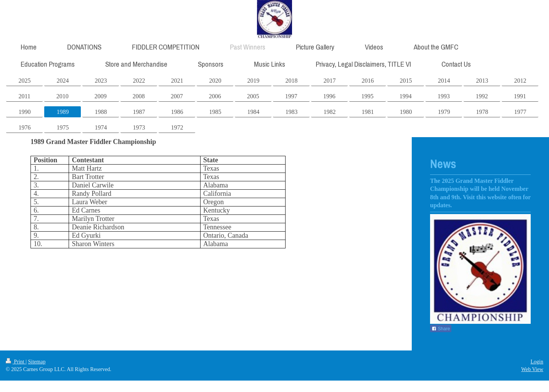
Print (16, 362)
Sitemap (37, 362)
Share (441, 329)
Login (537, 362)
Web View (532, 369)
